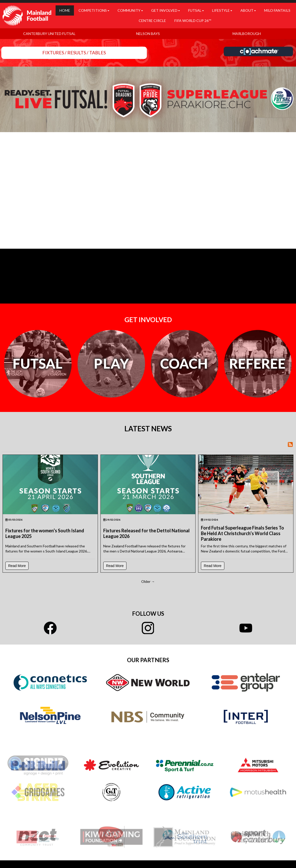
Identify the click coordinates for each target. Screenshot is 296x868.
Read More (17, 566)
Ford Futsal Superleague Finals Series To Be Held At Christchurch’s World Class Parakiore (242, 533)
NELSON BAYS (148, 34)
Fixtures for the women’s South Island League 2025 (45, 533)
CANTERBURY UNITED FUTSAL (49, 34)
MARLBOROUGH (247, 34)
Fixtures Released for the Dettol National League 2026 (146, 533)
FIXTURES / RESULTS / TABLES (74, 53)
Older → (148, 581)
